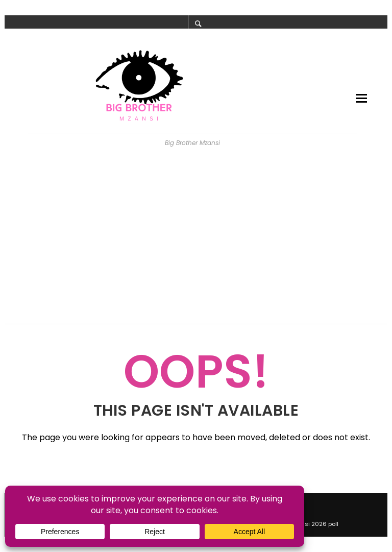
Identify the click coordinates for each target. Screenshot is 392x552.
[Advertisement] (196, 240)
